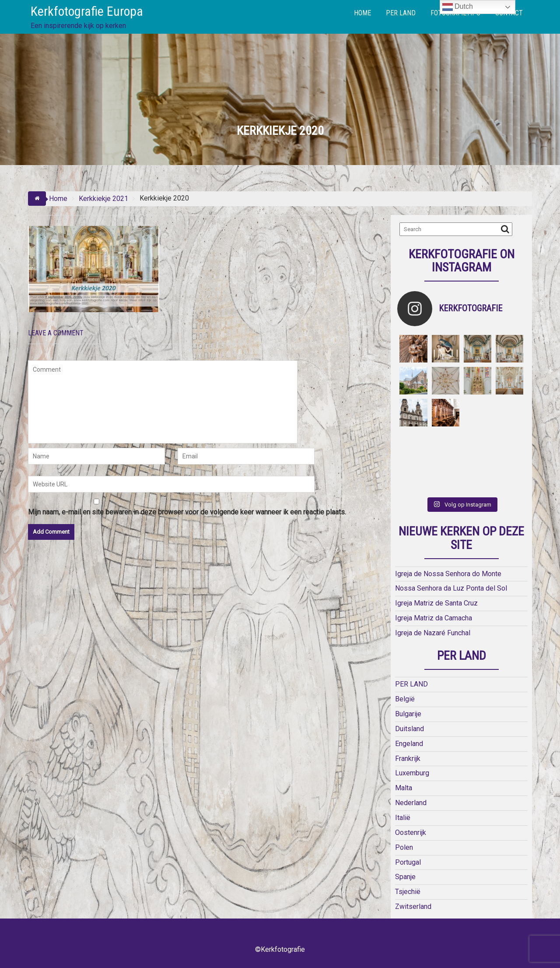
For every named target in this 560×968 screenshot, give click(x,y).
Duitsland (409, 729)
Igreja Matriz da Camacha (434, 618)
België (405, 699)
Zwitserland (413, 906)
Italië (403, 818)
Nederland (411, 803)
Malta (404, 788)
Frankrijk (408, 759)
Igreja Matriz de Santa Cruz (436, 603)
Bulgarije (408, 714)
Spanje (405, 877)
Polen (404, 847)
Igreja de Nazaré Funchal (433, 633)
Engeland (409, 744)
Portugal (408, 862)
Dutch (458, 7)
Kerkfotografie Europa (87, 11)
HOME (362, 13)
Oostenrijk (411, 832)
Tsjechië (408, 892)
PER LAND (401, 13)
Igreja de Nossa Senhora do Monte (448, 574)
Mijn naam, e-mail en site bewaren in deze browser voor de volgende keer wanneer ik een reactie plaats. (187, 512)
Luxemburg (412, 773)
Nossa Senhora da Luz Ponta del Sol (451, 588)
